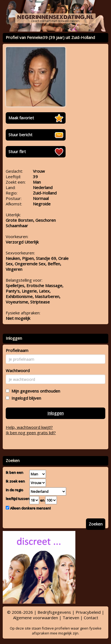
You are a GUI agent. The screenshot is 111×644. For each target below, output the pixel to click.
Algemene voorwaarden (36, 618)
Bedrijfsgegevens (54, 612)
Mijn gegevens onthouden (35, 391)
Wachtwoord (18, 370)
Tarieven (71, 618)
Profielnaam (17, 350)
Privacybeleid (88, 612)
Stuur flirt (17, 151)
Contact (91, 618)
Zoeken (96, 524)
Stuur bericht (20, 135)
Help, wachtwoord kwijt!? (29, 427)
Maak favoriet (21, 118)
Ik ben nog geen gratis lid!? (31, 433)
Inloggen (55, 413)
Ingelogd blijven (25, 398)
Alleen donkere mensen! (30, 508)
